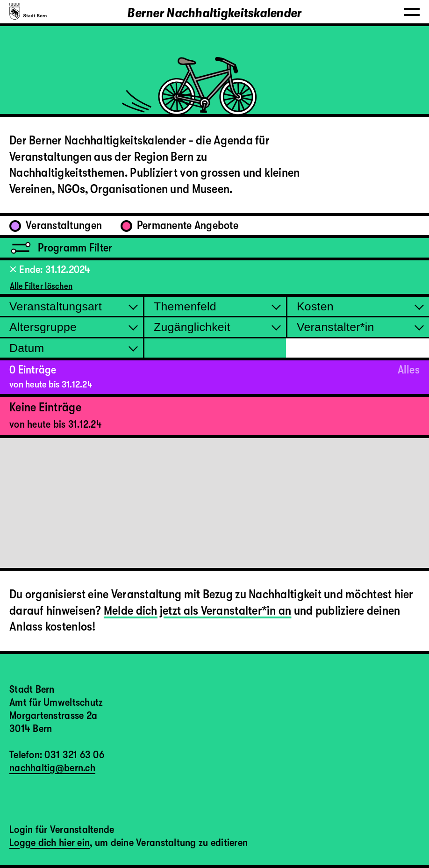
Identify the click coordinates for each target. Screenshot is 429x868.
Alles (409, 370)
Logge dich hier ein (50, 843)
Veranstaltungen (56, 225)
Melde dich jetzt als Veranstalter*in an (198, 611)
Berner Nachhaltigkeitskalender (214, 13)
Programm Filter (61, 248)
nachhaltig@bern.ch (52, 768)
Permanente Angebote (179, 225)
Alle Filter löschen (41, 286)
